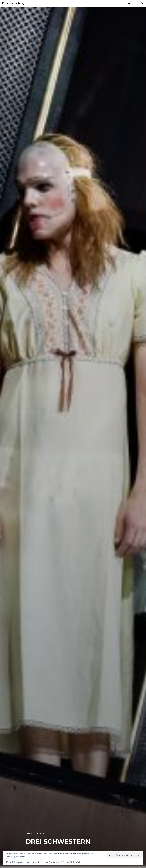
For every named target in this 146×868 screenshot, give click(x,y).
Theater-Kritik (36, 833)
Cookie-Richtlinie (74, 862)
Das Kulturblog (13, 3)
